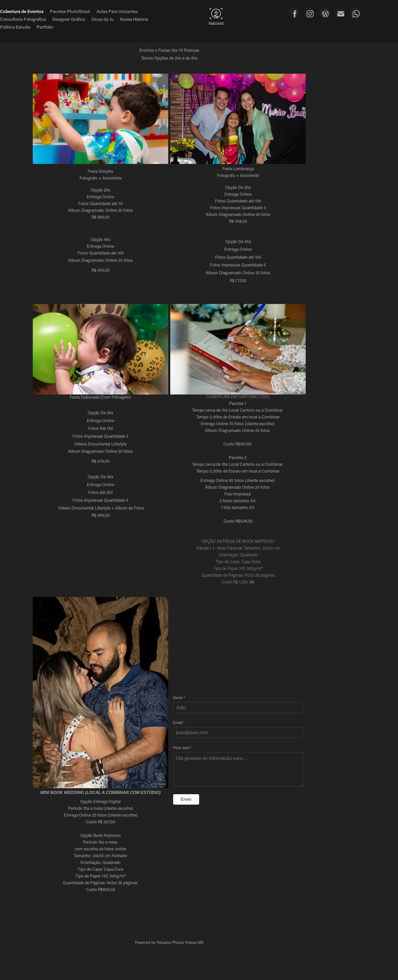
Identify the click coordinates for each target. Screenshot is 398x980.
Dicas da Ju (103, 19)
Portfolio (45, 27)
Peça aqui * (182, 748)
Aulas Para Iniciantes (117, 11)
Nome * (179, 698)
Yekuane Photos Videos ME (180, 942)
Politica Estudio (15, 27)
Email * (179, 723)
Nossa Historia (134, 19)
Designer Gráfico (69, 19)
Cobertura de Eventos (22, 11)
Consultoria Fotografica (23, 19)
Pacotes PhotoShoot (70, 11)
